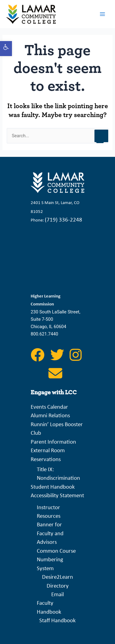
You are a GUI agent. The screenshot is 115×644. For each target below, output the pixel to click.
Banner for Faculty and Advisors (50, 534)
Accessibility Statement (57, 496)
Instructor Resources (49, 512)
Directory (58, 586)
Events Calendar (49, 407)
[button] (6, 49)
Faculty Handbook (49, 608)
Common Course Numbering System (56, 560)
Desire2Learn (57, 577)
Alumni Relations (50, 416)
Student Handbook (53, 487)
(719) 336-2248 (63, 220)
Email (57, 595)
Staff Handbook (57, 621)
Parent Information (53, 442)
